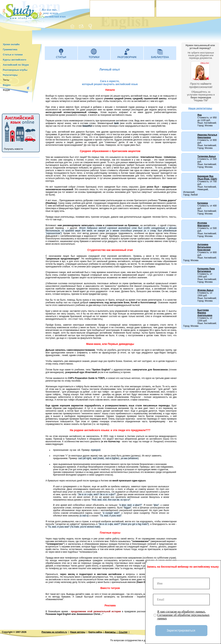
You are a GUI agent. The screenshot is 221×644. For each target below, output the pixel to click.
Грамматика (10, 49)
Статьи (61, 57)
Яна (200, 115)
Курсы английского (15, 60)
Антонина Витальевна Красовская (204, 247)
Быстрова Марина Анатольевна (205, 313)
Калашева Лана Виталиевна (206, 270)
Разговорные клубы (15, 70)
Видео (7, 85)
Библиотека (160, 57)
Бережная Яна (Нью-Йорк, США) (207, 178)
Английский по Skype (16, 65)
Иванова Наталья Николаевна (207, 136)
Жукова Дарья (205, 290)
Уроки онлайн (11, 44)
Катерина (203, 203)
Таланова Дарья (207, 156)
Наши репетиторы (200, 108)
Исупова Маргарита (203, 224)
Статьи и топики (13, 55)
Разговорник (127, 57)
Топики (94, 57)
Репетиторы (10, 75)
